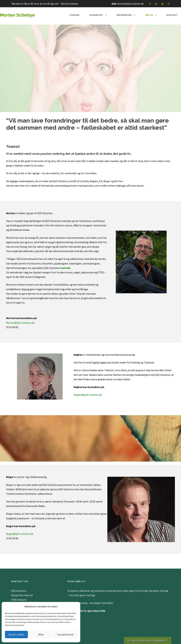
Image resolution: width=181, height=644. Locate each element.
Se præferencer (65, 635)
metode (65, 268)
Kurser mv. (96, 15)
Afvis (41, 635)
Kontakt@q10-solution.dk (130, 4)
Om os (149, 15)
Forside (74, 15)
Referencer (124, 15)
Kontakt (172, 15)
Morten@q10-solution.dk (20, 323)
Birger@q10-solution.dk (20, 534)
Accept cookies (16, 635)
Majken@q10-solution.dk (88, 395)
